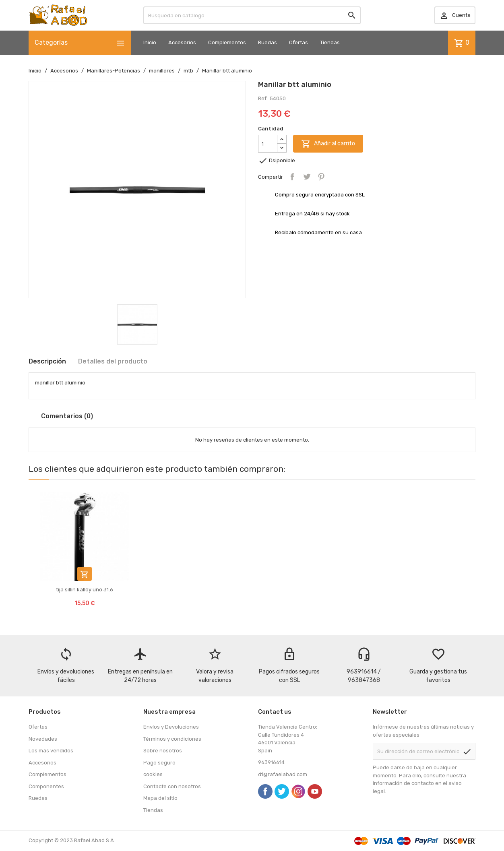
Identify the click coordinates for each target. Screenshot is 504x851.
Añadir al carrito (328, 144)
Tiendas (330, 42)
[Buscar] (252, 15)
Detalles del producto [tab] (113, 361)
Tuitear (307, 177)
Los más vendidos (51, 751)
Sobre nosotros (163, 751)
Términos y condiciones (172, 739)
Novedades (43, 739)
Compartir (292, 177)
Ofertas (298, 42)
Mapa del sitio (160, 798)
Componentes (46, 786)
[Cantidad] (268, 144)
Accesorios (182, 42)
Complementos (227, 42)
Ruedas (267, 42)
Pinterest (321, 177)
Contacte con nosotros (172, 786)
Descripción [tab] (47, 361)
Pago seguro (159, 763)
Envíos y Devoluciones (171, 727)
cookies (153, 774)
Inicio (150, 42)
